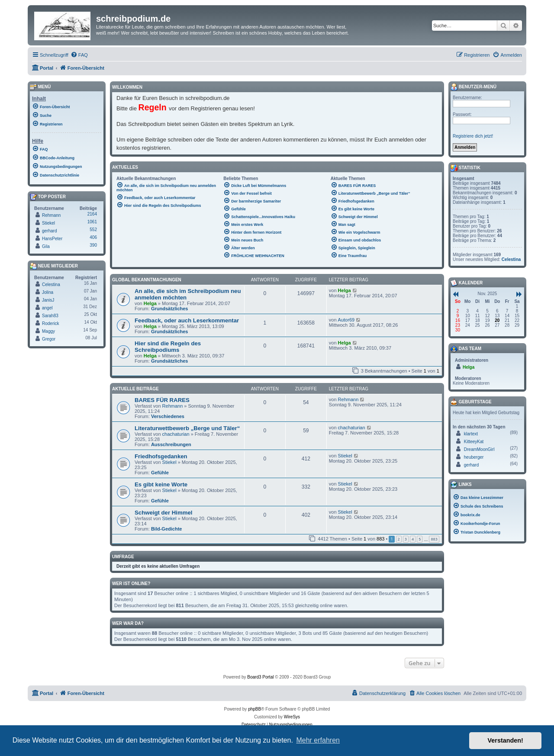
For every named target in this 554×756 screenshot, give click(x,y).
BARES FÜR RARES (162, 400)
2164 (92, 214)
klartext (471, 434)
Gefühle (160, 473)
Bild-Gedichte (167, 529)
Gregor (49, 339)
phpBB (254, 709)
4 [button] (413, 539)
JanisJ (48, 300)
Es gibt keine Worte (161, 484)
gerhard (49, 231)
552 (93, 230)
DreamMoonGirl (479, 449)
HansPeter (52, 239)
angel (47, 308)
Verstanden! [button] (506, 740)
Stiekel (169, 462)
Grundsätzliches (170, 309)
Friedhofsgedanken (161, 456)
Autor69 (346, 320)
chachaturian (176, 434)
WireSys (292, 717)
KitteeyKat (474, 442)
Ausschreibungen (171, 444)
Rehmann (173, 406)
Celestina (51, 285)
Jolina (48, 292)
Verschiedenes (168, 416)
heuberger (474, 457)
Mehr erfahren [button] (318, 740)
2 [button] (399, 539)
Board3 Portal (260, 677)
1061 (92, 222)
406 (93, 237)
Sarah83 (50, 316)
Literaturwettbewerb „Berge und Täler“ (187, 428)
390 (93, 245)
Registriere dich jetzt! (473, 136)
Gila (46, 246)
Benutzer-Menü (473, 87)
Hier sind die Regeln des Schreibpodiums (168, 347)
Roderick (50, 323)
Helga (150, 303)
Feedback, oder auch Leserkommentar (187, 320)
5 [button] (420, 539)
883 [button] (434, 539)
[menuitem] (79, 55)
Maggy (48, 331)
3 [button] (406, 539)
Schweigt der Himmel (163, 513)
